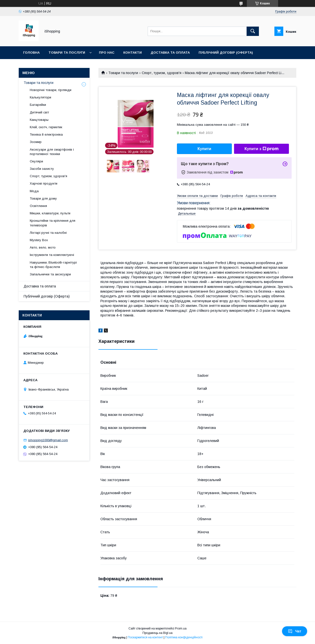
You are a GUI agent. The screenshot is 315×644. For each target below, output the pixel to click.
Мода (34, 191)
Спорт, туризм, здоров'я (162, 73)
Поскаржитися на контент (145, 637)
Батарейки (38, 105)
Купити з (261, 149)
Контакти (133, 53)
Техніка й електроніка (46, 134)
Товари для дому (43, 198)
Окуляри (36, 161)
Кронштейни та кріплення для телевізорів (53, 223)
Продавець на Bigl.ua (157, 633)
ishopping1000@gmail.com (48, 440)
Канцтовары (39, 120)
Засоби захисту (42, 169)
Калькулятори (40, 97)
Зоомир (36, 142)
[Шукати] (253, 31)
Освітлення (38, 206)
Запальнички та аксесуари (50, 274)
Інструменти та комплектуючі (52, 255)
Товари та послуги (67, 53)
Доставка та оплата (170, 53)
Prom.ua (181, 628)
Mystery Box (39, 240)
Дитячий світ (39, 112)
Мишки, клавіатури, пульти (50, 213)
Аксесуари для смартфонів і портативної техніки (52, 152)
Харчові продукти (44, 183)
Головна (31, 53)
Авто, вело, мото (43, 247)
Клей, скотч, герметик (46, 127)
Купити (205, 149)
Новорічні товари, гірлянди (51, 90)
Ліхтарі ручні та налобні (48, 233)
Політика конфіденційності (184, 637)
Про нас (107, 53)
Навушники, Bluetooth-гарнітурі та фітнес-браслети (53, 265)
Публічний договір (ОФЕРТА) (226, 53)
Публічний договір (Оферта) (47, 296)
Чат (295, 631)
